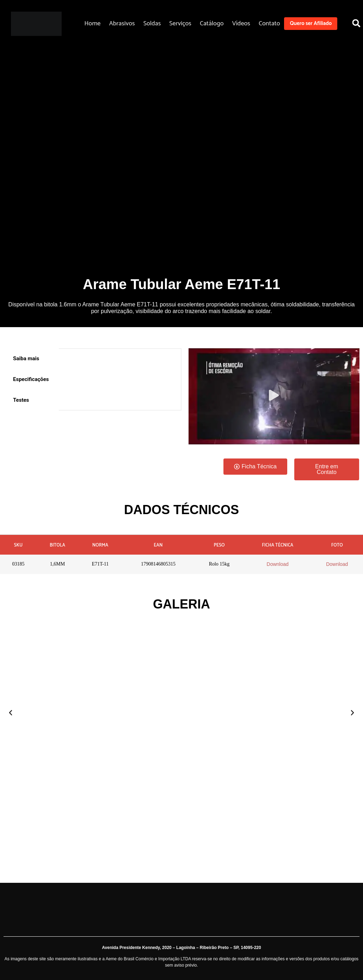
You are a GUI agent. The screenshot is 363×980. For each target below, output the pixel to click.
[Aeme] (36, 24)
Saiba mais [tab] (26, 358)
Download (278, 564)
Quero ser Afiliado (311, 23)
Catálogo (212, 24)
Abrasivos (122, 24)
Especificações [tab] (31, 379)
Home (92, 24)
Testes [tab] (21, 400)
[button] (274, 396)
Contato (269, 24)
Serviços (180, 24)
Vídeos (241, 24)
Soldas (152, 24)
